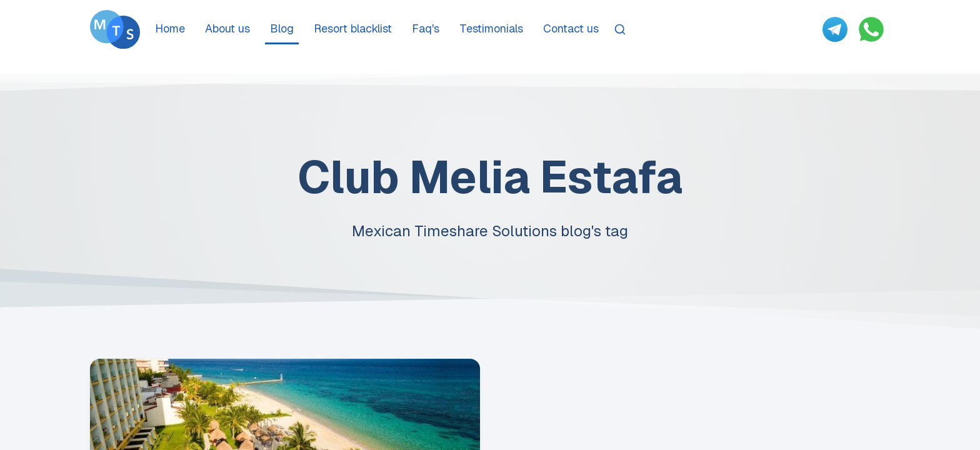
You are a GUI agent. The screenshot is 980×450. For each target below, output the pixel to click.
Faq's (426, 28)
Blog (282, 28)
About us (227, 28)
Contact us (571, 28)
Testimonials (491, 28)
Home (170, 28)
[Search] (620, 29)
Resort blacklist (353, 28)
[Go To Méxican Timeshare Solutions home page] (115, 29)
